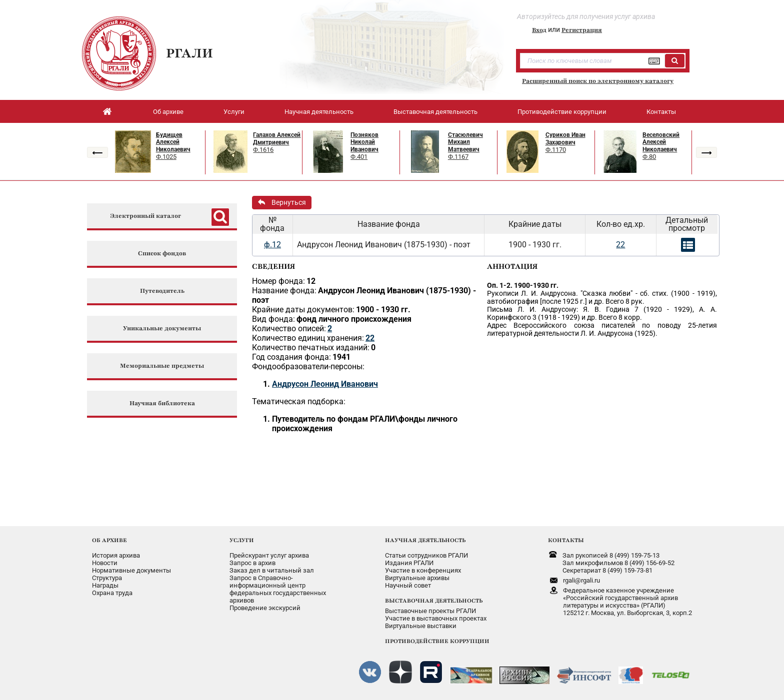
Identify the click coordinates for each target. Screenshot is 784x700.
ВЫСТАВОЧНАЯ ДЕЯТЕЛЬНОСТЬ (434, 601)
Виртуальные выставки (421, 626)
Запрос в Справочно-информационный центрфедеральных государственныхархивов (278, 589)
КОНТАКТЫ (566, 540)
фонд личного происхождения (354, 319)
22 (620, 245)
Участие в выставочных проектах (436, 618)
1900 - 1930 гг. (383, 310)
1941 (341, 357)
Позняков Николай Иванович (364, 142)
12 (311, 281)
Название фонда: (284, 291)
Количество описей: (289, 329)
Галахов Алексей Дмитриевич (277, 139)
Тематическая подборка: (299, 401)
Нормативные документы (131, 570)
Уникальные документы (162, 329)
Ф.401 (359, 157)
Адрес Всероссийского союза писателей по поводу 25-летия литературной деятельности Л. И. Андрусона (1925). (602, 329)
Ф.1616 (263, 150)
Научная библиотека (162, 403)
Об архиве (168, 112)
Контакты (661, 112)
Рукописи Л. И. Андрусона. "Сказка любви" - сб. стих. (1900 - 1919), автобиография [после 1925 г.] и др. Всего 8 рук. (602, 297)
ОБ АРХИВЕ (109, 540)
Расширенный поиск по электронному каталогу (598, 81)
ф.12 (272, 245)
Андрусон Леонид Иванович (325, 384)
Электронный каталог (145, 216)
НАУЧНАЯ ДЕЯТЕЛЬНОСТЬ (425, 540)
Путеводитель (162, 291)
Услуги (234, 112)
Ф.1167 (458, 157)
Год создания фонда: (291, 357)
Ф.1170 (556, 150)
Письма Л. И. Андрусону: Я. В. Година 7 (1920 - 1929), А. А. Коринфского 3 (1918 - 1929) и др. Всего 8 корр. (602, 313)
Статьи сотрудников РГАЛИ (426, 555)
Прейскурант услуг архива (269, 555)
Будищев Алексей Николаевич (173, 142)
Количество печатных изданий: (311, 348)
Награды (105, 585)
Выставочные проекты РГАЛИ (430, 611)
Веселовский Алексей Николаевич (661, 142)
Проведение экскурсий (265, 608)
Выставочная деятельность (435, 112)
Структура (107, 578)
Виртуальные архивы (417, 578)
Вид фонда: (273, 319)
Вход (539, 30)
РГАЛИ (189, 53)
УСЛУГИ (242, 540)
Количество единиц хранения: (308, 338)
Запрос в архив (252, 563)
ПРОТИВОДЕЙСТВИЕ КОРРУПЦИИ (437, 641)
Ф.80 (649, 157)
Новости (105, 563)
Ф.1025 (166, 157)
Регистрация (582, 30)
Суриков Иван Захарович (565, 139)
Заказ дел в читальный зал (272, 570)
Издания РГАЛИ (409, 563)
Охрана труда (112, 593)
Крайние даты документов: (303, 310)
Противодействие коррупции (562, 112)
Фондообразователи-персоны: (308, 366)
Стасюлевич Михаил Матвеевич (465, 142)
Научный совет (408, 585)
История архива (116, 555)
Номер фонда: (278, 281)
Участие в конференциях (423, 570)
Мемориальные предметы (162, 366)
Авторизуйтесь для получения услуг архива (586, 16)
